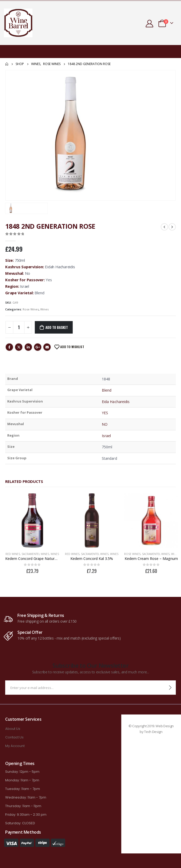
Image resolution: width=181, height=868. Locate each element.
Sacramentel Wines (35, 553)
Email (47, 347)
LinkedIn (28, 347)
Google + (38, 347)
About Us (13, 728)
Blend (107, 390)
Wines (44, 309)
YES (105, 413)
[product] (32, 520)
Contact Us (14, 736)
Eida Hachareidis (116, 402)
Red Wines (12, 553)
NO (105, 424)
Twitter (19, 347)
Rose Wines (31, 309)
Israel (106, 436)
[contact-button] (170, 687)
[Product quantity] (19, 327)
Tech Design (153, 731)
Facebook (9, 347)
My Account (15, 745)
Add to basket (57, 327)
